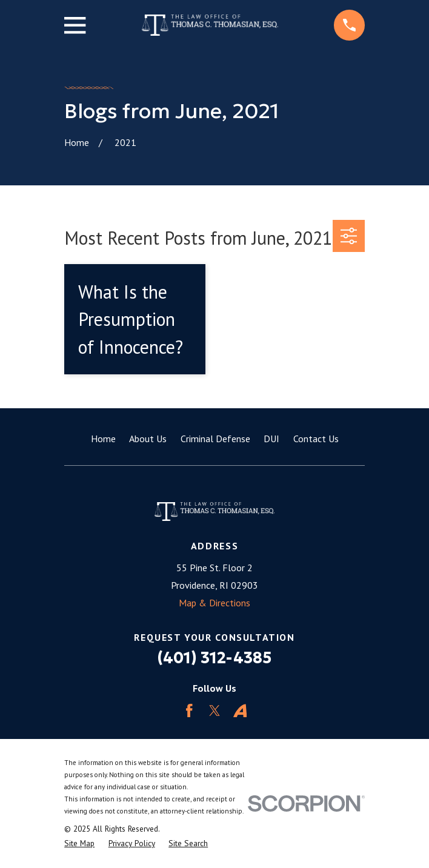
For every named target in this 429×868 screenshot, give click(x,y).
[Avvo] (240, 711)
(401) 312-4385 (215, 658)
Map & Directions (215, 603)
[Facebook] (189, 711)
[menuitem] (79, 843)
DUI (271, 439)
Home (103, 439)
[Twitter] (215, 711)
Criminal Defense (215, 439)
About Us (148, 439)
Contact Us (316, 439)
